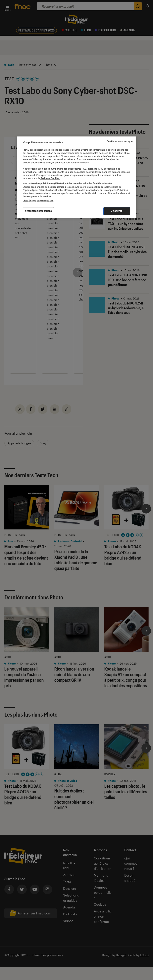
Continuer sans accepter (120, 141)
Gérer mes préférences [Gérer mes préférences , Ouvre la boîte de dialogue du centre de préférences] (38, 211)
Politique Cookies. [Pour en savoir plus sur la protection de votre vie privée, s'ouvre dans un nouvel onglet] (50, 178)
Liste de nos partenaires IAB (38, 201)
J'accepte (117, 211)
